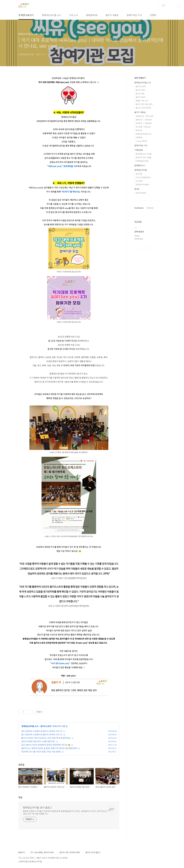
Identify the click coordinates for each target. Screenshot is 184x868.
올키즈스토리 (141, 97)
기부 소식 (73, 15)
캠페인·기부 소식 (142, 101)
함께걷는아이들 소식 (51, 15)
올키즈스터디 (141, 90)
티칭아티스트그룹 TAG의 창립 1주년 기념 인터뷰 (41, 752)
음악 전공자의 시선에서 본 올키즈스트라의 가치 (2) (42, 731)
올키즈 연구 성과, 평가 (144, 104)
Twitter (150, 208)
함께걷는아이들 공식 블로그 (38, 807)
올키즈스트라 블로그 (93, 852)
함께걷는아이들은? (143, 184)
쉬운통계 (139, 137)
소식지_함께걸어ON (143, 177)
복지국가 (139, 130)
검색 (157, 5)
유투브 (156, 249)
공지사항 (139, 174)
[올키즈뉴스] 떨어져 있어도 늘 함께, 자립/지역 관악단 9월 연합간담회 (49, 748)
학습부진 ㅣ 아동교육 (144, 123)
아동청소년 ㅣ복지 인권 (144, 116)
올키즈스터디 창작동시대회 (70, 852)
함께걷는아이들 (141, 170)
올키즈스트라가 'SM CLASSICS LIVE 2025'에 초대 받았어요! (46, 738)
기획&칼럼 (139, 150)
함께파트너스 (140, 165)
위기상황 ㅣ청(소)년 (143, 127)
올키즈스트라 (46, 726)
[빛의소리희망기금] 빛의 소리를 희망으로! (38, 741)
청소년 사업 (140, 94)
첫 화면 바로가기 (26, 15)
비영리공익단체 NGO (144, 134)
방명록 (153, 15)
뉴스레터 (139, 181)
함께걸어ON (92, 15)
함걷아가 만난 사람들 (144, 157)
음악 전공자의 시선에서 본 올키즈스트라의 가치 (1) (42, 734)
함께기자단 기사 (134, 15)
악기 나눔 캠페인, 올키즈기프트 (42, 852)
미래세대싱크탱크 (142, 161)
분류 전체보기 (140, 78)
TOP (164, 853)
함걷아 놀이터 (141, 193)
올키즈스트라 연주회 (143, 108)
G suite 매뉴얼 (141, 141)
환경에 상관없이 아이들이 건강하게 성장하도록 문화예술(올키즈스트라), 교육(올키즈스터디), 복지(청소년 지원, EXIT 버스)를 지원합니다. (65, 812)
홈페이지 (22, 852)
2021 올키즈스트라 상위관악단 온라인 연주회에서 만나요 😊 (46, 745)
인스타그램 (143, 249)
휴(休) (137, 189)
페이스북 (137, 249)
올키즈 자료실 (112, 15)
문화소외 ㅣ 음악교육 (144, 120)
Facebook (139, 208)
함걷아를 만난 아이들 (144, 154)
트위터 (149, 249)
